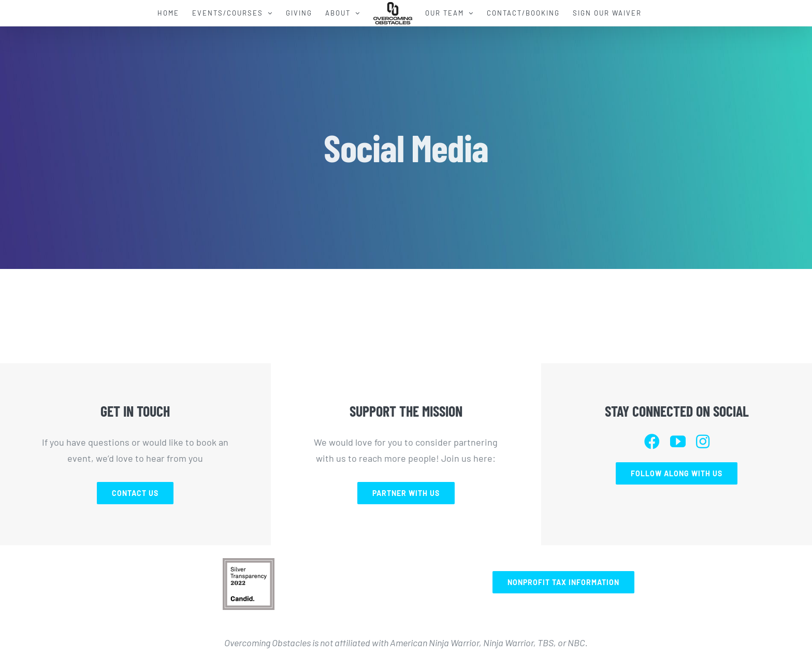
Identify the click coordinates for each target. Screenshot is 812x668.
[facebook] (652, 442)
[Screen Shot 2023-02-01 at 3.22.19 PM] (249, 563)
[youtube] (678, 442)
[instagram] (703, 442)
